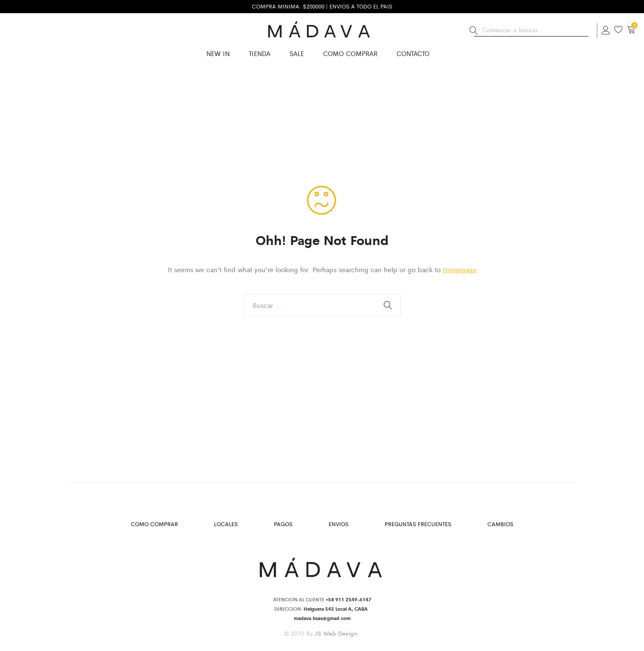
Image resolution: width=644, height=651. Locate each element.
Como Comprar (350, 53)
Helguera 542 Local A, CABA (337, 609)
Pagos (283, 524)
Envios (339, 524)
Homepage (460, 269)
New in (218, 53)
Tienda (260, 53)
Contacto (413, 53)
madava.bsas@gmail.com (322, 618)
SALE (297, 53)
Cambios (500, 524)
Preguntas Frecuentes (418, 524)
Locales (226, 524)
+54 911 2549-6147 (349, 599)
